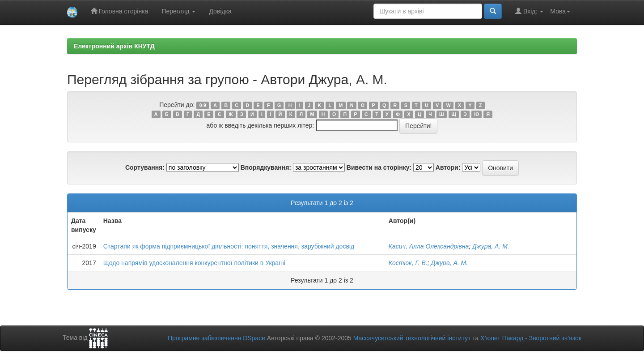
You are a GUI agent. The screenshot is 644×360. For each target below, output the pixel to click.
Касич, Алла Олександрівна (429, 246)
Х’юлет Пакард (502, 338)
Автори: (448, 167)
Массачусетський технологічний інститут (412, 338)
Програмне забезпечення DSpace (216, 338)
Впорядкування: (266, 167)
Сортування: (145, 167)
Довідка (220, 11)
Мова (560, 11)
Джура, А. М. (491, 246)
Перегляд (178, 11)
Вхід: (529, 11)
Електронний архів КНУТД (114, 46)
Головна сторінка (120, 11)
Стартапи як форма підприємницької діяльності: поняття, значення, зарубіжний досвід (229, 246)
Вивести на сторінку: (379, 167)
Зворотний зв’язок (555, 338)
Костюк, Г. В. (408, 263)
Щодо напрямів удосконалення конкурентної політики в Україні (194, 263)
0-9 (203, 105)
